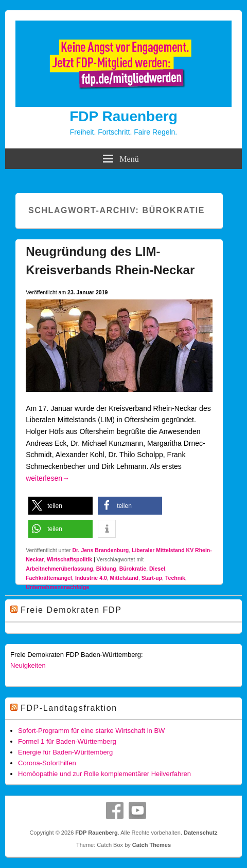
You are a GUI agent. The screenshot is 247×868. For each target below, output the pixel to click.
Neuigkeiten (28, 665)
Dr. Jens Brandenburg (100, 550)
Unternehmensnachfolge (57, 587)
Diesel (157, 569)
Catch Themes (152, 845)
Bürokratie (133, 569)
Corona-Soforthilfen (47, 763)
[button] (60, 506)
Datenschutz (200, 833)
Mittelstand (124, 578)
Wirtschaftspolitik (69, 559)
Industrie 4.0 (91, 578)
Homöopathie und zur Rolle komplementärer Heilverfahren (104, 774)
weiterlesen (48, 478)
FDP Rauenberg (123, 116)
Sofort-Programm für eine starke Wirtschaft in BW (91, 731)
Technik (175, 578)
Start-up (152, 578)
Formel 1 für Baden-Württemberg (67, 741)
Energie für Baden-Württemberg (65, 752)
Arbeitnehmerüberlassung (59, 569)
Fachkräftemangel (49, 578)
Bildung (106, 569)
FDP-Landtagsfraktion (69, 708)
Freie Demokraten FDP (71, 610)
